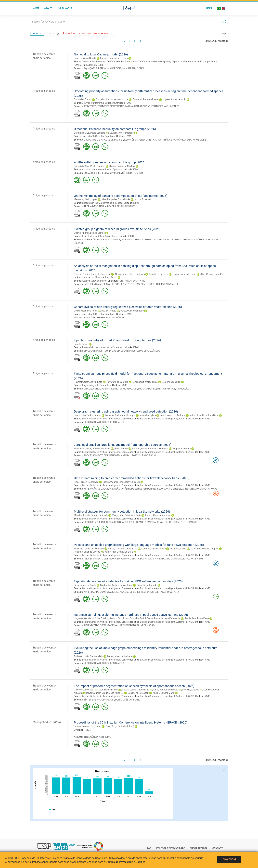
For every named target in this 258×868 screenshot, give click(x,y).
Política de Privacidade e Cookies (126, 862)
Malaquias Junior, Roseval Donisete (92, 449)
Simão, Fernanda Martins (122, 166)
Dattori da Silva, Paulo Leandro (90, 133)
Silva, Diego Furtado (147, 585)
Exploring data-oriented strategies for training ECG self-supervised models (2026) (128, 581)
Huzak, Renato (109, 311)
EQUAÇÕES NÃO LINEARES (165, 106)
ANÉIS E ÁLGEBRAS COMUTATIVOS (140, 240)
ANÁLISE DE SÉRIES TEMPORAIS (137, 592)
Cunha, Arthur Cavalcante (146, 99)
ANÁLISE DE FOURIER (112, 140)
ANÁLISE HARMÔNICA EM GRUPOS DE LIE (184, 140)
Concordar (229, 859)
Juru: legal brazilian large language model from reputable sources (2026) (123, 445)
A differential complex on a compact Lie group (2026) (110, 162)
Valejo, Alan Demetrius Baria (204, 415)
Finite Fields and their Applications (100, 236)
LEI (176, 284)
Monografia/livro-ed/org (47, 722)
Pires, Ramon (121, 449)
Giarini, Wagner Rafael (114, 482)
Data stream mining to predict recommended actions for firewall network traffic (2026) (132, 478)
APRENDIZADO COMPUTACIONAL (200, 489)
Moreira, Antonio (191, 690)
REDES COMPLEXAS (94, 522)
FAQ (149, 848)
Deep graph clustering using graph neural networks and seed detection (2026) (126, 411)
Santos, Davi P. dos (119, 618)
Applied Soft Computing (94, 281)
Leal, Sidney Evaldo (108, 690)
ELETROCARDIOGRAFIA (167, 592)
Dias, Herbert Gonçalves (86, 482)
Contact (218, 848)
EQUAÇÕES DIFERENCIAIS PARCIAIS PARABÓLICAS (124, 106)
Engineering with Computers (97, 385)
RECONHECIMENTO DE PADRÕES (182, 522)
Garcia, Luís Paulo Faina (197, 618)
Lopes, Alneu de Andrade (173, 415)
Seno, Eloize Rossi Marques (204, 549)
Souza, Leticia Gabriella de (136, 690)
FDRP (121, 281)
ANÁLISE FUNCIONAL (133, 68)
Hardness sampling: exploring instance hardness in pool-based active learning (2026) (131, 615)
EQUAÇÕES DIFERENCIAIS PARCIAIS (103, 68)
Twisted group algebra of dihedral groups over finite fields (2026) (117, 229)
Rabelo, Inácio (81, 344)
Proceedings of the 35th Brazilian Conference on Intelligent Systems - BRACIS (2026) (131, 722)
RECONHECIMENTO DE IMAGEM (129, 284)
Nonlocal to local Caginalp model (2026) (101, 54)
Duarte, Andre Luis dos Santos (89, 233)
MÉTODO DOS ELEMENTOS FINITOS (157, 389)
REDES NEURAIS (92, 422)
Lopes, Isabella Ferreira (184, 274)
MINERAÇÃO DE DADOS (96, 489)
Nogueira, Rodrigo (182, 449)
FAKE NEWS (197, 559)
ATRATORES (90, 106)
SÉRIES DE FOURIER (133, 173)
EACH (136, 281)
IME (102, 65)
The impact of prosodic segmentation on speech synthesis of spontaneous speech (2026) (134, 686)
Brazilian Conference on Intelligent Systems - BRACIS (167, 419)
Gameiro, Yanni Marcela (154, 549)
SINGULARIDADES (126, 206)
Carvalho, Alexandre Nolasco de (112, 99)
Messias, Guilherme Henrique (120, 415)
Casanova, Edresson (138, 693)
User (209, 8)
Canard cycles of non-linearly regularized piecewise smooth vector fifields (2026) (128, 307)
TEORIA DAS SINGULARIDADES (100, 206)
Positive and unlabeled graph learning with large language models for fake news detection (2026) (139, 545)
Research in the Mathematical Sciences (102, 203)
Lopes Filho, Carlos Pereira (87, 415)
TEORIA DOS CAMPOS (170, 240)
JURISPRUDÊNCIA (164, 284)
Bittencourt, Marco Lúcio (145, 382)
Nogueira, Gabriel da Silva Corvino (91, 618)
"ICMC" (54, 34)
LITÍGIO (150, 284)
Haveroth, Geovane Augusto (88, 382)
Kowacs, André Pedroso (122, 133)
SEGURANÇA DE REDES (169, 489)
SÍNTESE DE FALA (93, 700)
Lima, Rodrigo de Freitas (166, 690)
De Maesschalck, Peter (85, 311)
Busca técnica (199, 848)
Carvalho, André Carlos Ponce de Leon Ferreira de (155, 618)
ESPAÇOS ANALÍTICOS (148, 351)
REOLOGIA (132, 389)
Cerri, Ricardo (133, 482)
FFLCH (128, 281)
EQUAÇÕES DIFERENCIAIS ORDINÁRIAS (104, 318)
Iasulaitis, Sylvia (148, 415)
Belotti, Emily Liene (159, 274)
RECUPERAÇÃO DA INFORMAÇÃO (137, 625)
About (48, 8)
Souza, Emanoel (142, 199)
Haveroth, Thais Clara (117, 382)
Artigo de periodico (44, 91)
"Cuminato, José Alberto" (96, 34)
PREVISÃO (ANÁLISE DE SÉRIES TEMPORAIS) (133, 489)
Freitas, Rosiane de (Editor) (88, 726)
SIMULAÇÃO (183, 389)
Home (36, 8)
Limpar (224, 33)
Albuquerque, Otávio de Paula (130, 274)
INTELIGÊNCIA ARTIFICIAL (97, 284)
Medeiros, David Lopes (85, 199)
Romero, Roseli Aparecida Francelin (150, 449)
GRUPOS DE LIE (92, 140)
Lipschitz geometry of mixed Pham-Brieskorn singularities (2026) (117, 340)
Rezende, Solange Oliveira (87, 552)
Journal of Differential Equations (99, 103)
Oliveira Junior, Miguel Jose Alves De (105, 693)
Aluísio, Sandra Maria (163, 693)
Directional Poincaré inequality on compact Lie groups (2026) (115, 129)
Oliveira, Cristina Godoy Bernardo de (92, 274)
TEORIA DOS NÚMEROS (195, 240)
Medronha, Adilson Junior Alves (116, 585)
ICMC (96, 65)
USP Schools (64, 8)
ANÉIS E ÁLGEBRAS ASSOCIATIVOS (102, 240)
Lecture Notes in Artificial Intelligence (101, 419)
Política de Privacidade (171, 848)
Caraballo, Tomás (83, 99)
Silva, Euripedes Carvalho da (116, 199)
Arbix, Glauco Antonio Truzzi (103, 277)
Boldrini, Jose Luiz (171, 382)
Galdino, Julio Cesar (84, 690)
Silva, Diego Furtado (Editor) (120, 726)
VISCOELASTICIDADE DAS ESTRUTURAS (105, 389)
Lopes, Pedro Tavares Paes (114, 58)
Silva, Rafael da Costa (85, 585)
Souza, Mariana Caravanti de (123, 549)
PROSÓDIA (109, 700)
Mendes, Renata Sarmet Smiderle (91, 515)
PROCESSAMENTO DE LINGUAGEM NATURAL (107, 455)
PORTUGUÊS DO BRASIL (144, 455)
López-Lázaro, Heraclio (174, 99)
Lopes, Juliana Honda (85, 58)
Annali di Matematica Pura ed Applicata (102, 169)
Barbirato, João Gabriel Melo (88, 656)
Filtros (37, 34)
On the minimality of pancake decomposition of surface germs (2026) (121, 196)
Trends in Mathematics (94, 62)
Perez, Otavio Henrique (132, 311)
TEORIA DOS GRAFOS (113, 422)
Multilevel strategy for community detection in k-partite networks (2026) (122, 512)
